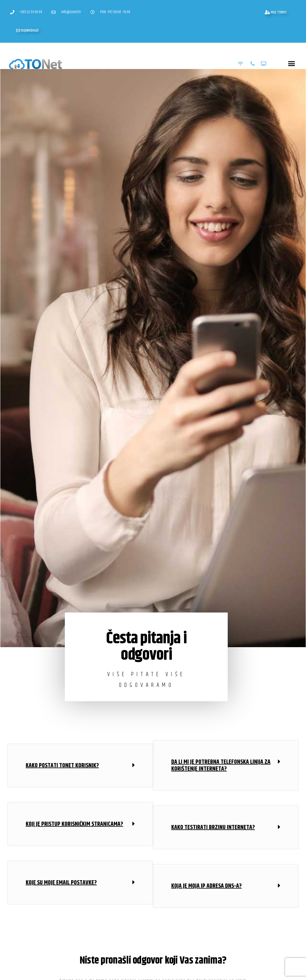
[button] (292, 63)
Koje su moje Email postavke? (61, 882)
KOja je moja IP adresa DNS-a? (206, 886)
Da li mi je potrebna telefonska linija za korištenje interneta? (221, 765)
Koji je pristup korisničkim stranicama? (74, 824)
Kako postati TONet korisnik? (62, 765)
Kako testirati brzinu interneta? (213, 827)
